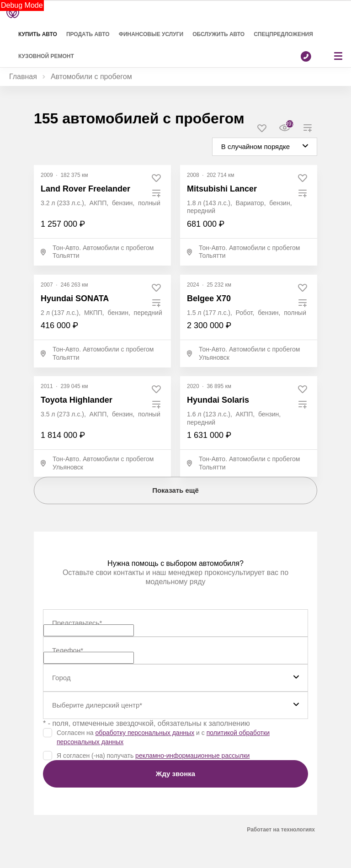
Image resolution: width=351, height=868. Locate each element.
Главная (23, 77)
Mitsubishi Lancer (222, 189)
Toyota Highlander (77, 400)
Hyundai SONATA (75, 298)
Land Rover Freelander (85, 189)
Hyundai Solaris (218, 400)
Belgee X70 (209, 298)
